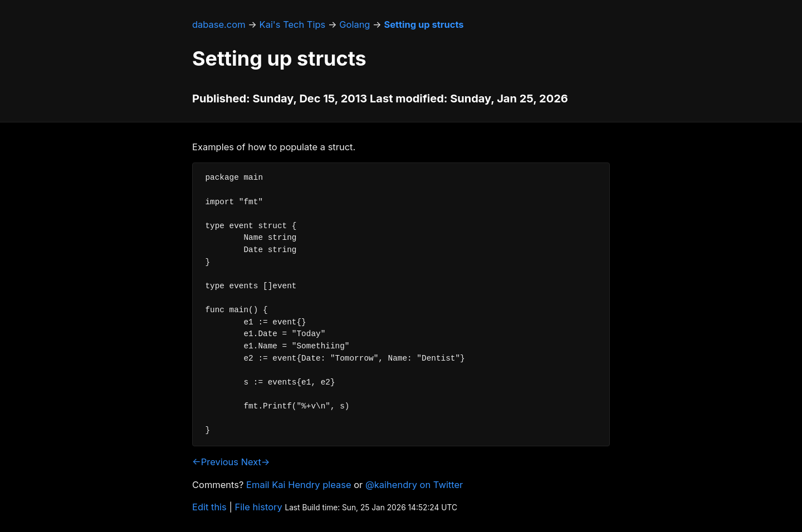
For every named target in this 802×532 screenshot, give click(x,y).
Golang (354, 24)
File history (259, 507)
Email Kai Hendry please (299, 485)
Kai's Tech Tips (293, 24)
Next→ (256, 462)
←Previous (215, 462)
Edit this (209, 507)
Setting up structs (424, 24)
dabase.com (219, 24)
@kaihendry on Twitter (414, 485)
